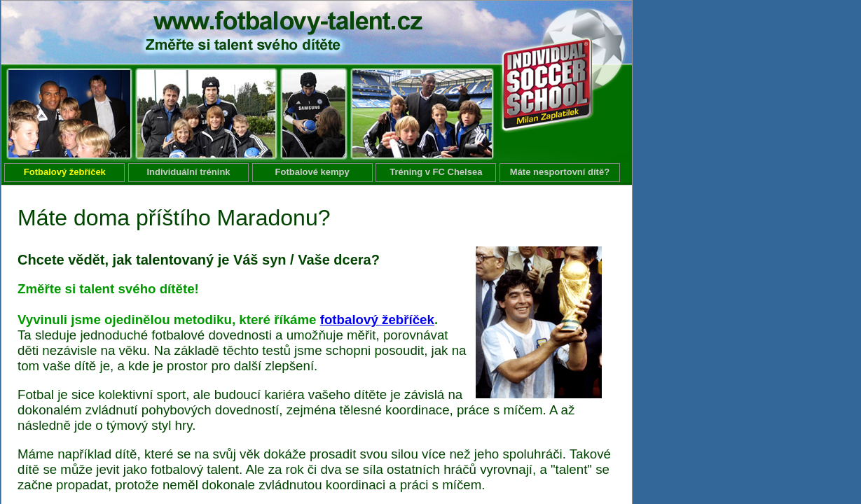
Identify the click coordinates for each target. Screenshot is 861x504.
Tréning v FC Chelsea (436, 172)
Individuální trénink (188, 172)
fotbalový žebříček (377, 320)
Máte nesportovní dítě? (560, 172)
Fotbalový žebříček (65, 172)
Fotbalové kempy (312, 172)
